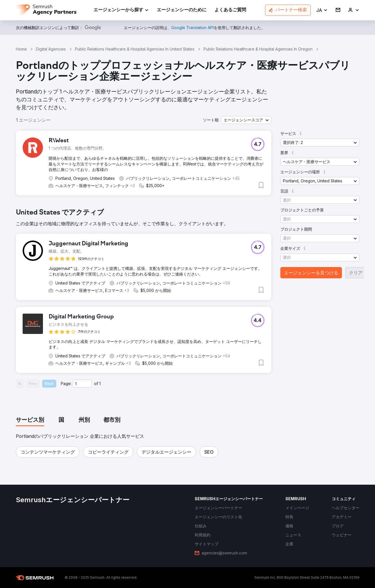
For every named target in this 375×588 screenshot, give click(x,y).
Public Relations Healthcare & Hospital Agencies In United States (135, 49)
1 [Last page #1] (100, 383)
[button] (322, 10)
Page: (66, 383)
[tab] (30, 420)
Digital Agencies (51, 49)
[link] (182, 10)
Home (21, 49)
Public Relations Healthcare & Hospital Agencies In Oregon (258, 49)
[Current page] (82, 384)
